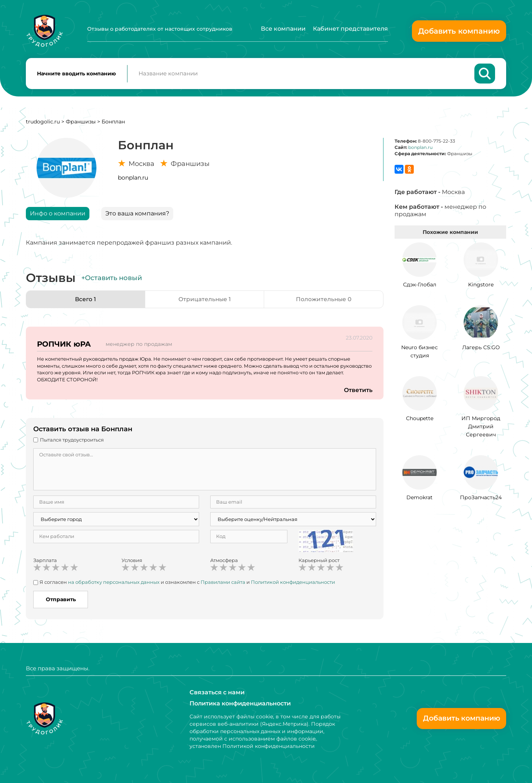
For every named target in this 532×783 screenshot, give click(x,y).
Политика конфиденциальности (240, 703)
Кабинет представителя (350, 29)
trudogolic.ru (43, 123)
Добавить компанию (459, 31)
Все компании (283, 29)
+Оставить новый (112, 279)
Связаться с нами (217, 692)
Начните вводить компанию (76, 74)
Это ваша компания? (137, 215)
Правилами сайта (223, 583)
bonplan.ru (133, 179)
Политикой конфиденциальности (293, 583)
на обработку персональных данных (114, 583)
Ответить (358, 391)
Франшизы (81, 123)
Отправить (61, 601)
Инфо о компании (58, 215)
